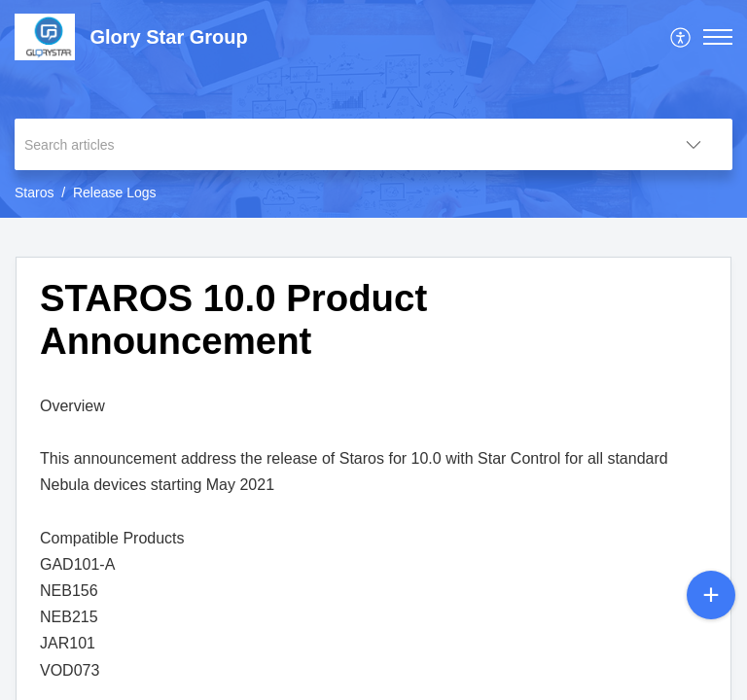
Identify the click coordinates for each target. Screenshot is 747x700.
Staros (34, 192)
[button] (681, 37)
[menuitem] (681, 37)
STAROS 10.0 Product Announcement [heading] (233, 319)
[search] (335, 144)
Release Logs (115, 192)
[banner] (373, 109)
